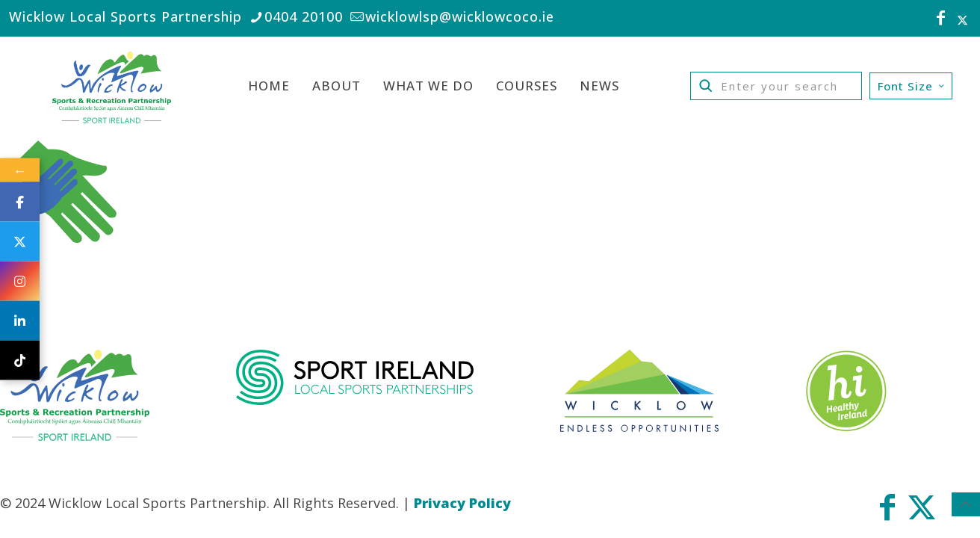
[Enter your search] (776, 86)
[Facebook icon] (941, 19)
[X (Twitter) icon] (962, 19)
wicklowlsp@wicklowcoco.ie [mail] (460, 16)
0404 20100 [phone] (304, 16)
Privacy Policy (462, 503)
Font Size (912, 86)
